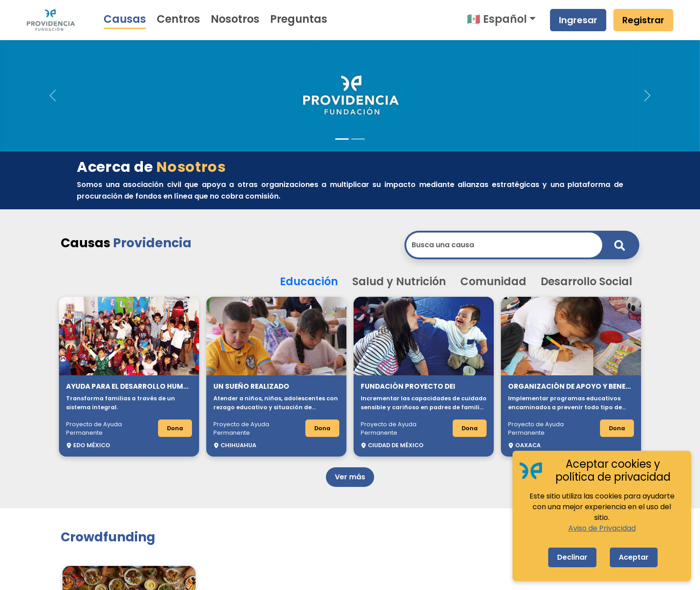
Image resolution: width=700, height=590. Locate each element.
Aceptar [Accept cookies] (634, 557)
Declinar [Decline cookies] (572, 557)
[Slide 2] (358, 139)
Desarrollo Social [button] (586, 281)
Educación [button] (309, 281)
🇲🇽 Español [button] (497, 19)
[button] (52, 96)
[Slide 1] (342, 139)
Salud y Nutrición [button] (399, 281)
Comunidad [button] (493, 281)
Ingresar (578, 20)
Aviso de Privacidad (602, 528)
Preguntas (299, 19)
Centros (178, 19)
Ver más (350, 477)
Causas (125, 19)
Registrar (643, 20)
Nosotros (235, 19)
